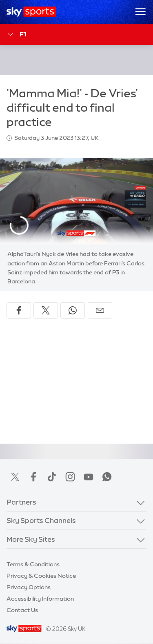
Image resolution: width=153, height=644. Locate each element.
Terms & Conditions (33, 564)
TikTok (52, 477)
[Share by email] (100, 310)
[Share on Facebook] (19, 310)
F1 (16, 35)
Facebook (33, 477)
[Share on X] (46, 310)
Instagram (70, 477)
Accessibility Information (40, 599)
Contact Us (22, 610)
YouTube (89, 477)
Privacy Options (29, 587)
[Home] (31, 12)
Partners (21, 502)
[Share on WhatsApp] (73, 310)
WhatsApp (107, 477)
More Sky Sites (31, 539)
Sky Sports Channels (41, 520)
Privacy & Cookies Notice (41, 576)
